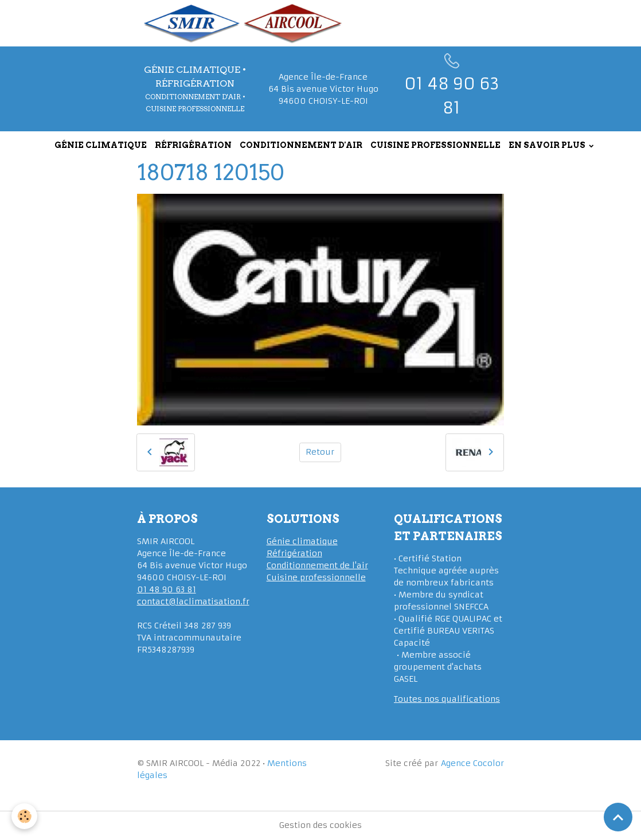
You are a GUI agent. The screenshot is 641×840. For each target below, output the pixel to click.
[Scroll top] (618, 817)
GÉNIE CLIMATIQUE (101, 145)
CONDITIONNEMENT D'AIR (301, 145)
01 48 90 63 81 (167, 589)
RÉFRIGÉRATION (193, 145)
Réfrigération (294, 553)
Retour (320, 452)
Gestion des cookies (320, 825)
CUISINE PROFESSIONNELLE (435, 145)
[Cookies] (24, 816)
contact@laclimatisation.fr (193, 601)
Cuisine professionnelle (316, 577)
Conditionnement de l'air (317, 565)
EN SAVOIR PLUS (548, 145)
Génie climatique (302, 541)
